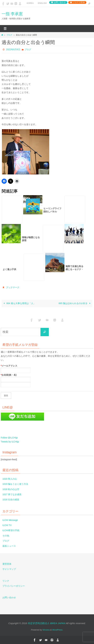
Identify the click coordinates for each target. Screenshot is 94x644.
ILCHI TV (7, 525)
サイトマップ (9, 569)
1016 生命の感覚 (11, 500)
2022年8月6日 (13, 49)
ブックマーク (13, 287)
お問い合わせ (60, 2)
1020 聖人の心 (10, 479)
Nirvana (46, 630)
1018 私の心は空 (11, 489)
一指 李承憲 (12, 14)
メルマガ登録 (79, 2)
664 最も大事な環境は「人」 (19, 303)
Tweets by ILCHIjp (10, 442)
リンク (6, 581)
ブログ (9, 35)
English (42, 3)
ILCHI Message (10, 520)
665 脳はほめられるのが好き (75, 303)
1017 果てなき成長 (12, 494)
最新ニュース (9, 546)
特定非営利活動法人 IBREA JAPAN (46, 623)
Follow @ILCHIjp (9, 438)
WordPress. (58, 630)
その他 (6, 536)
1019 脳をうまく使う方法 (15, 484)
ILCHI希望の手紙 (11, 531)
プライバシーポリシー (14, 586)
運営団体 (7, 564)
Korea (30, 3)
